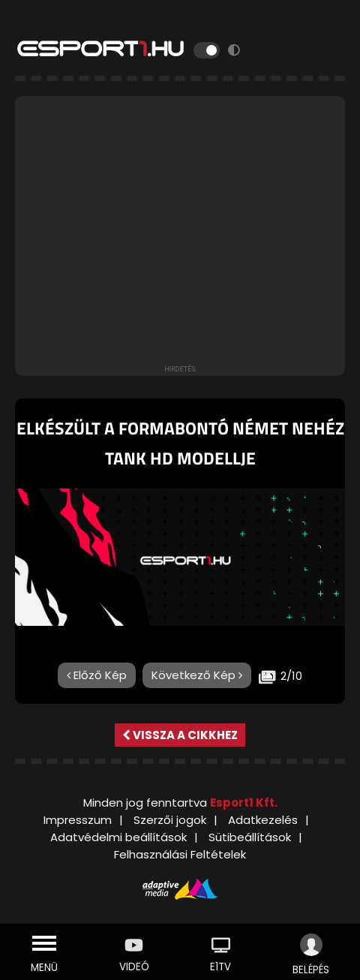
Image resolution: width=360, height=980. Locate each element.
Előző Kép (97, 675)
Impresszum (78, 820)
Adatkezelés (263, 820)
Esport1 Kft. (244, 803)
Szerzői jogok (170, 820)
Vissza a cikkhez (180, 735)
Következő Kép (197, 675)
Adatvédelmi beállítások (118, 837)
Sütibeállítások (250, 837)
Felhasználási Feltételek (180, 854)
